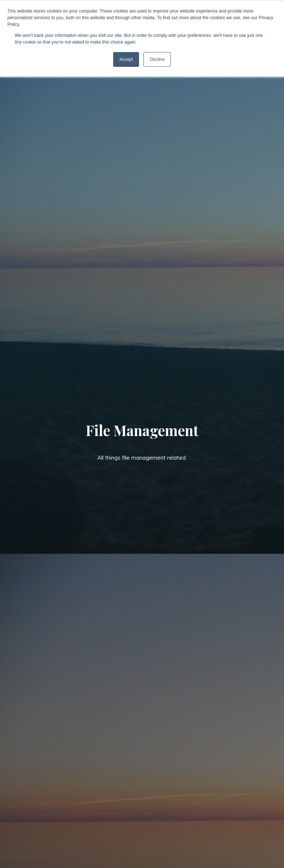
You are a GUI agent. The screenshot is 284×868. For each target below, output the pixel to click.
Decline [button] (157, 59)
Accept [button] (126, 59)
